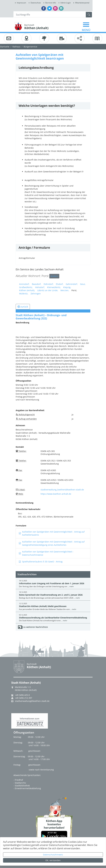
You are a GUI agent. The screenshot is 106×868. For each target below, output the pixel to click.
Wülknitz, (24, 294)
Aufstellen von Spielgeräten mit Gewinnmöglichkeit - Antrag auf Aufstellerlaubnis (52, 533)
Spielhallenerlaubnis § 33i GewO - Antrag (41, 562)
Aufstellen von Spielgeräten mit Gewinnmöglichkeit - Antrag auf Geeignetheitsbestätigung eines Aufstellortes (52, 543)
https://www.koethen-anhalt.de (56, 494)
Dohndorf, (49, 284)
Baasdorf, (37, 284)
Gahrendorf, (72, 284)
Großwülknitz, (26, 287)
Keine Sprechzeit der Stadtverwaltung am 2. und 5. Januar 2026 (51, 595)
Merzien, (65, 290)
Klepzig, (67, 287)
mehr (72, 586)
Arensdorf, (24, 284)
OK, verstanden (53, 860)
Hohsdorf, (40, 287)
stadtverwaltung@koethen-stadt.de (32, 701)
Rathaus (16, 47)
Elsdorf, (60, 284)
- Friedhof (18, 780)
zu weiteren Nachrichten (36, 627)
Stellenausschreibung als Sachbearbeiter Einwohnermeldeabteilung (53, 618)
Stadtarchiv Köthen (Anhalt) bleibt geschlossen (43, 606)
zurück (23, 307)
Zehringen (36, 294)
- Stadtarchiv (20, 783)
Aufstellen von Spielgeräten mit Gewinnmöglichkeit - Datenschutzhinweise (46, 553)
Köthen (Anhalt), (27, 290)
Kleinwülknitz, (54, 287)
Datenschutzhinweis (53, 855)
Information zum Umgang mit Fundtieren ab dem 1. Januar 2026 (52, 583)
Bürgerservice (30, 47)
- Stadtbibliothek (22, 786)
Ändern (54, 276)
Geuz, (83, 284)
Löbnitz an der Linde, (48, 290)
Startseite (5, 47)
